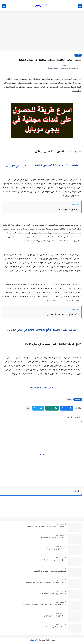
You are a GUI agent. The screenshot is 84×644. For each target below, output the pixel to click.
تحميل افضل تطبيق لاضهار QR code (53, 538)
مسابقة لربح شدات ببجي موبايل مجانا (53, 594)
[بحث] (4, 6)
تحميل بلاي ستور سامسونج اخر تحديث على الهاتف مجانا (46, 583)
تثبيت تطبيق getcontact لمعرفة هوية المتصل (50, 571)
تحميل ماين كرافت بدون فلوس (55, 616)
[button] (67, 408)
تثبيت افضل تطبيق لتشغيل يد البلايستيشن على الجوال (46, 527)
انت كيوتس (42, 6)
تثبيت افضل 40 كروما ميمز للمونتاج (53, 627)
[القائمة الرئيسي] (80, 6)
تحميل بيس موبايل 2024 (68, 210)
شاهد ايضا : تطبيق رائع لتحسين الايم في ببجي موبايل (42, 330)
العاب (78, 55)
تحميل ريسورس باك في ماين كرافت (53, 560)
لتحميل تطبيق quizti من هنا (42, 388)
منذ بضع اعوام (60, 524)
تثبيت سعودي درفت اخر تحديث (55, 549)
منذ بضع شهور (60, 591)
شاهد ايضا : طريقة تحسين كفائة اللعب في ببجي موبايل (42, 166)
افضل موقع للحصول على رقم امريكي (63, 315)
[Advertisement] (42, 31)
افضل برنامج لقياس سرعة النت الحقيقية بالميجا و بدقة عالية (45, 605)
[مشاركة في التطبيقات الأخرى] (28, 408)
